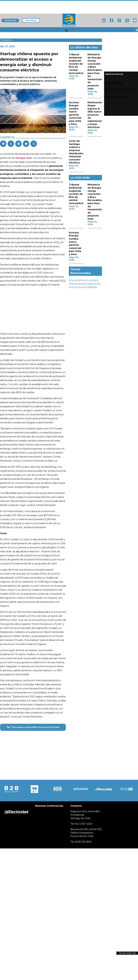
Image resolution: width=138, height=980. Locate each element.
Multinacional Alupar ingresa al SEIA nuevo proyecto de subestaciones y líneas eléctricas (97, 115)
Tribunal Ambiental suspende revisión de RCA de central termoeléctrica (78, 64)
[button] (66, 30)
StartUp (73, 287)
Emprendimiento (79, 280)
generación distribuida (88, 284)
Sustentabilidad (88, 287)
